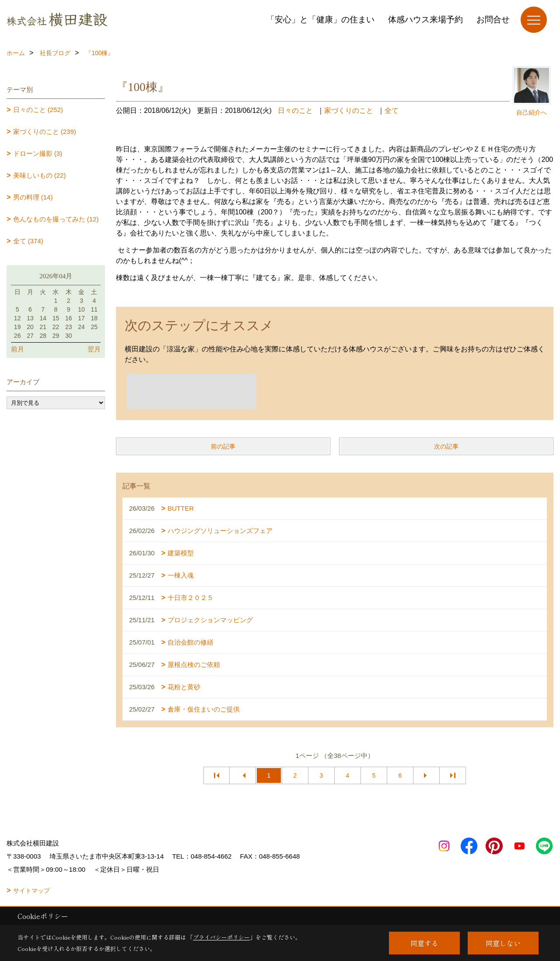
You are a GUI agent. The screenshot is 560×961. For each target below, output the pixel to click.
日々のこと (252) (38, 110)
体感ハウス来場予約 (425, 19)
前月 (17, 349)
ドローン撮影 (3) (38, 153)
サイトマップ (31, 891)
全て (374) (28, 241)
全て (392, 110)
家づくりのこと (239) (45, 132)
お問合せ (493, 19)
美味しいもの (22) (40, 175)
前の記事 (223, 446)
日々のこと (295, 110)
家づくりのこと (349, 110)
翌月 (94, 349)
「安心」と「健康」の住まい (320, 19)
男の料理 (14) (33, 197)
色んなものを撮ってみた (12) (56, 219)
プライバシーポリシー (221, 937)
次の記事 (446, 446)
